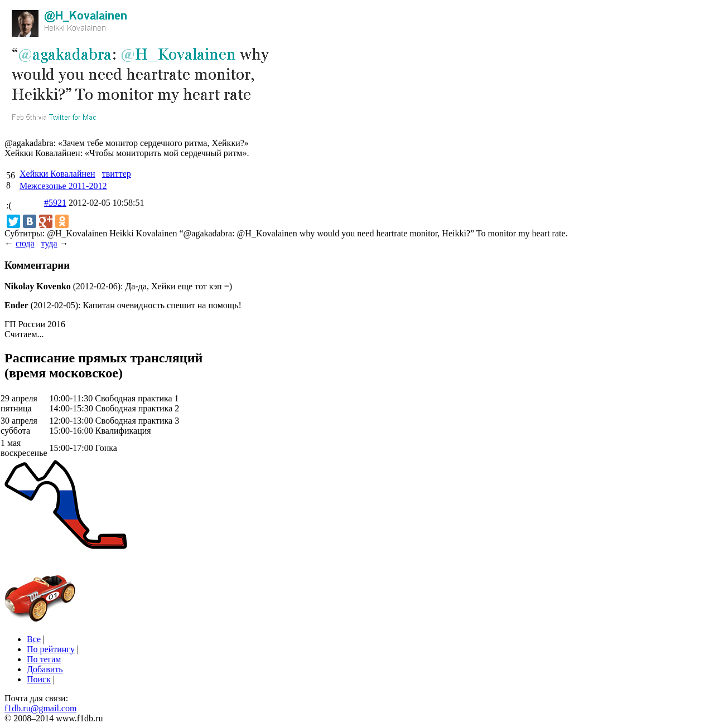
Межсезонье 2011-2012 (63, 186)
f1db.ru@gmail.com (40, 708)
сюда (25, 243)
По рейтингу (51, 649)
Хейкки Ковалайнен (57, 174)
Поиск (39, 679)
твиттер (117, 174)
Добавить (45, 669)
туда (49, 243)
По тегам (44, 659)
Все (34, 639)
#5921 (55, 203)
